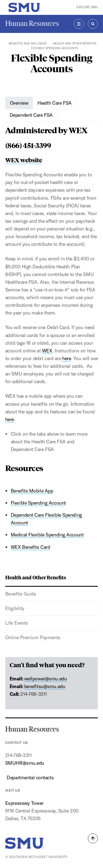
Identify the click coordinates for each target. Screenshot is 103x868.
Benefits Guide (21, 594)
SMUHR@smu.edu (25, 763)
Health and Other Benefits (75, 43)
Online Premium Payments (33, 637)
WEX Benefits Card (30, 547)
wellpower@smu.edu (46, 679)
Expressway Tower (24, 803)
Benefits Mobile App (32, 491)
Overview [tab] (19, 103)
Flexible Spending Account (38, 503)
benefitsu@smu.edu (45, 686)
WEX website (24, 160)
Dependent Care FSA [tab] (31, 115)
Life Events (17, 623)
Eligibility (15, 608)
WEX (47, 351)
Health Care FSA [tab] (54, 103)
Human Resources (32, 23)
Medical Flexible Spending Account (47, 535)
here (66, 358)
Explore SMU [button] (87, 7)
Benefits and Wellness (28, 43)
